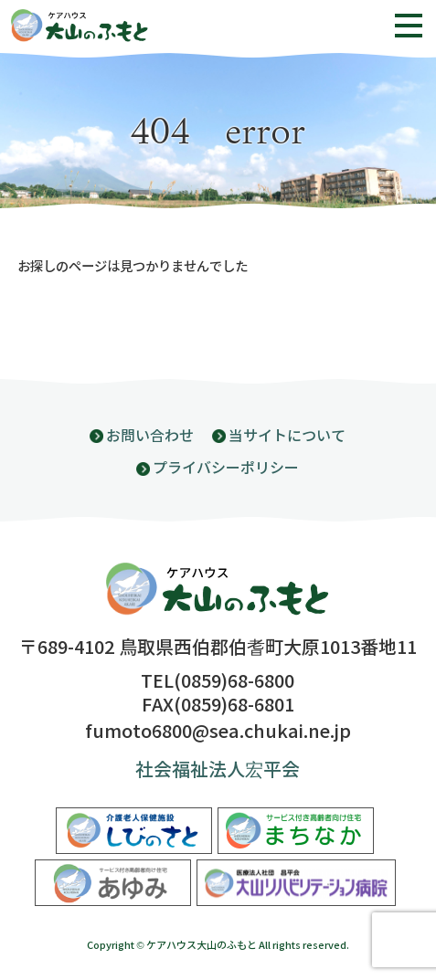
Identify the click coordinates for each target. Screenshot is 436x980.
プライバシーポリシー (226, 468)
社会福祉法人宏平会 (218, 770)
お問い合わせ (150, 436)
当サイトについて (287, 436)
